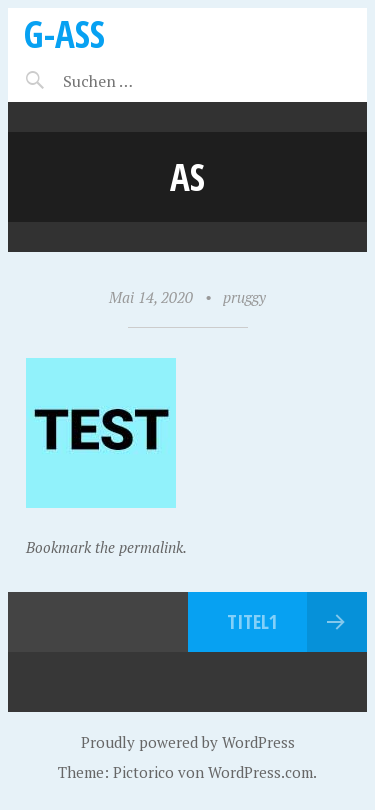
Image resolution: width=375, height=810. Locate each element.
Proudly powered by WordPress (188, 742)
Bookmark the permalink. (106, 547)
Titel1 (252, 621)
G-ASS (64, 33)
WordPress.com (260, 772)
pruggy (244, 297)
